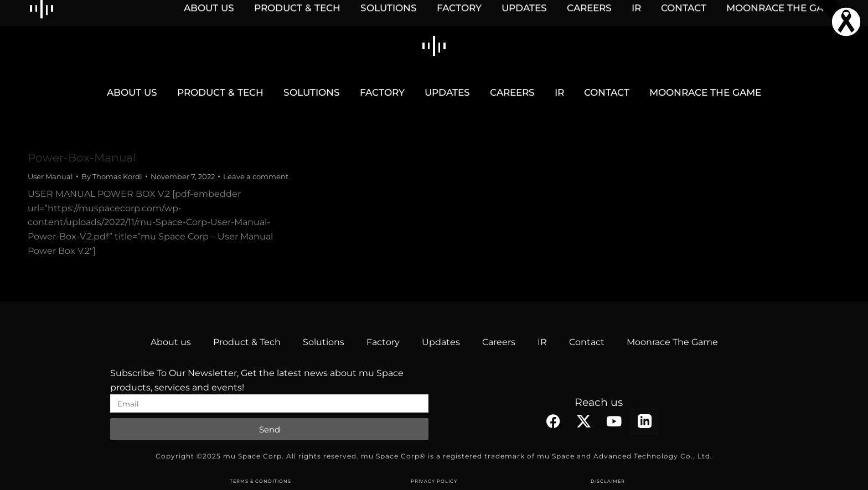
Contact (587, 342)
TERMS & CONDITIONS (260, 481)
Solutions (324, 342)
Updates (441, 342)
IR (542, 342)
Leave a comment (256, 176)
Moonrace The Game (672, 342)
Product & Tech (247, 342)
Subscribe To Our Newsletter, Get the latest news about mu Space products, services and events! (257, 380)
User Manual (50, 176)
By (112, 176)
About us (171, 342)
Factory (383, 342)
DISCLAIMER (608, 481)
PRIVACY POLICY (434, 481)
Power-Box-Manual (82, 158)
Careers (499, 342)
